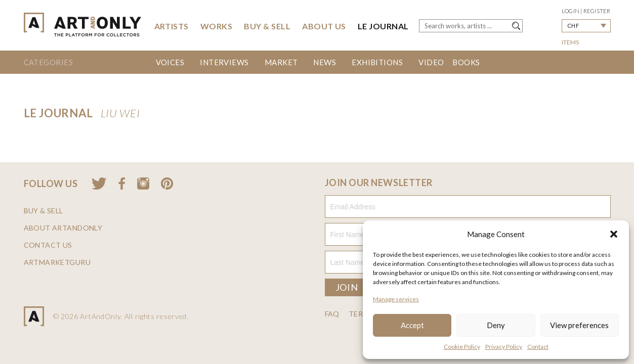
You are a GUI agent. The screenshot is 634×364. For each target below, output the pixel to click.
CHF (573, 26)
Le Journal (383, 26)
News (325, 62)
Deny (496, 325)
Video (431, 62)
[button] (614, 234)
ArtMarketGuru (57, 262)
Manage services (396, 299)
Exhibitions (377, 62)
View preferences (579, 325)
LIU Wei (120, 113)
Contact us (48, 245)
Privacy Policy (504, 347)
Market (281, 62)
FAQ (332, 314)
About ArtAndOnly (63, 228)
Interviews (224, 62)
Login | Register (586, 11)
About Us (324, 26)
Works (216, 26)
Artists (172, 26)
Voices (170, 62)
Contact (538, 347)
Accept (412, 325)
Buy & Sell (267, 26)
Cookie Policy (462, 347)
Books (466, 62)
